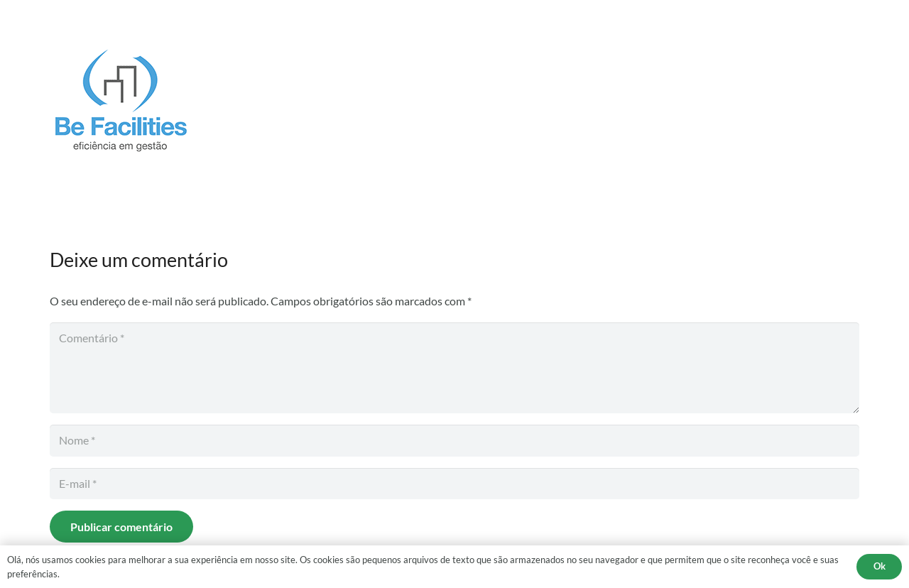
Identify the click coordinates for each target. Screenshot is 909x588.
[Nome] (454, 441)
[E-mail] (454, 484)
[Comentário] (454, 368)
